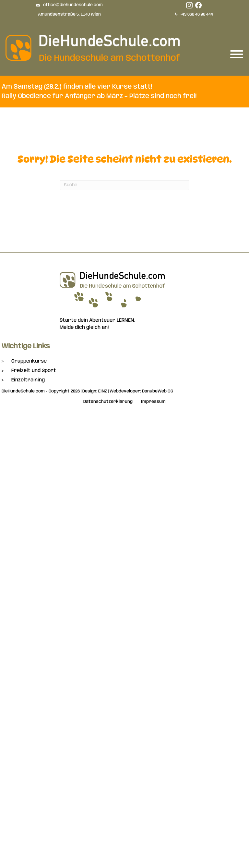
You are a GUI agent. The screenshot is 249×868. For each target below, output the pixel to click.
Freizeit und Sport (34, 371)
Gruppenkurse (29, 361)
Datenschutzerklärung (108, 402)
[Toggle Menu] (237, 54)
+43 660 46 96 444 (197, 14)
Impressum (153, 402)
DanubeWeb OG (158, 391)
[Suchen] (124, 185)
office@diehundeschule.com (73, 5)
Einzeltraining (28, 380)
